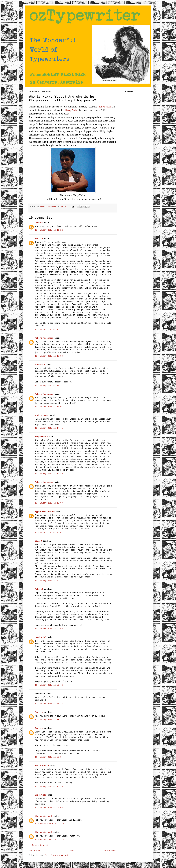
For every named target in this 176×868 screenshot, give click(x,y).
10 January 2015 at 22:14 (49, 581)
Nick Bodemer (42, 415)
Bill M (38, 541)
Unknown (39, 223)
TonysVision (41, 437)
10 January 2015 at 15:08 (49, 503)
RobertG (39, 589)
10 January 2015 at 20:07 (49, 532)
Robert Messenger (49, 207)
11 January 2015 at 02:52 (49, 629)
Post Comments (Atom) (57, 855)
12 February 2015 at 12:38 (49, 824)
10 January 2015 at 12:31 (49, 385)
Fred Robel (41, 637)
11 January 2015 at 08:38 (49, 720)
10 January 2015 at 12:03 (49, 356)
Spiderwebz (41, 795)
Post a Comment (40, 845)
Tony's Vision (105, 107)
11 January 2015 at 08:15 (49, 704)
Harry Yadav (72, 110)
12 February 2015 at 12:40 (49, 840)
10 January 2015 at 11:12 (49, 230)
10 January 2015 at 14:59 (49, 474)
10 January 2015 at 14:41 (49, 428)
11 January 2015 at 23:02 (49, 808)
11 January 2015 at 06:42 (49, 685)
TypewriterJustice (45, 512)
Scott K (39, 239)
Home (73, 851)
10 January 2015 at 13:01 (49, 407)
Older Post (110, 851)
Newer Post (35, 851)
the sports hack (44, 816)
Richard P (40, 365)
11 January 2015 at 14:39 (49, 787)
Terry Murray (42, 766)
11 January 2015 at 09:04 (49, 757)
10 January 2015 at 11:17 (49, 329)
